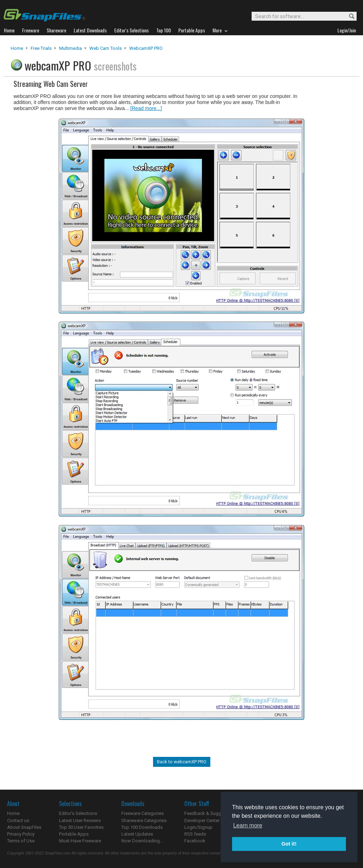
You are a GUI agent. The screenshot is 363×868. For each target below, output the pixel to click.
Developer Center (202, 820)
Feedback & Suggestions (211, 813)
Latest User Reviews (80, 820)
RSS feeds (195, 834)
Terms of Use (21, 841)
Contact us (18, 820)
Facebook (195, 841)
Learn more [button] (248, 825)
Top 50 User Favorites (81, 827)
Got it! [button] (289, 844)
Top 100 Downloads (142, 827)
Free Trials (41, 48)
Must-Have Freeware (80, 841)
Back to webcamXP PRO (182, 762)
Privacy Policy (21, 834)
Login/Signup (198, 827)
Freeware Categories (143, 813)
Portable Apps (74, 834)
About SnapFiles (24, 827)
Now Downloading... (142, 841)
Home (17, 48)
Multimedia (70, 48)
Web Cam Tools (106, 48)
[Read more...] (146, 108)
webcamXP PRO (146, 48)
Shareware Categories (144, 820)
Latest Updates (137, 834)
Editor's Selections (78, 813)
